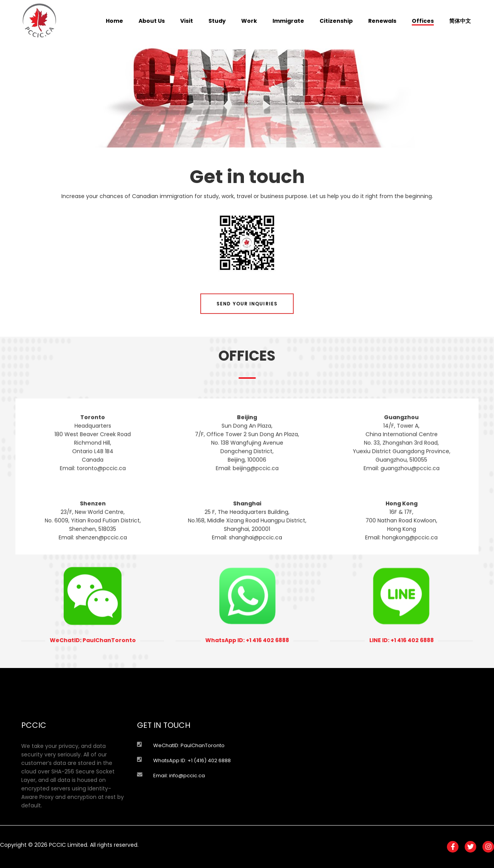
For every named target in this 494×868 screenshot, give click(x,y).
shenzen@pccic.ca (101, 564)
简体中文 (460, 21)
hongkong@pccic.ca (410, 564)
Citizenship (336, 21)
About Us (152, 21)
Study (217, 21)
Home (114, 21)
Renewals (382, 21)
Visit (187, 21)
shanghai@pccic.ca (255, 564)
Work (249, 21)
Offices (423, 21)
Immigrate (288, 21)
